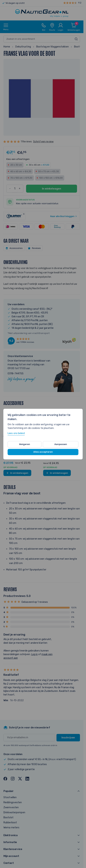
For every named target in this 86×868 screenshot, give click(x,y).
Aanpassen (61, 444)
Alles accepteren (43, 452)
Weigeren (25, 444)
